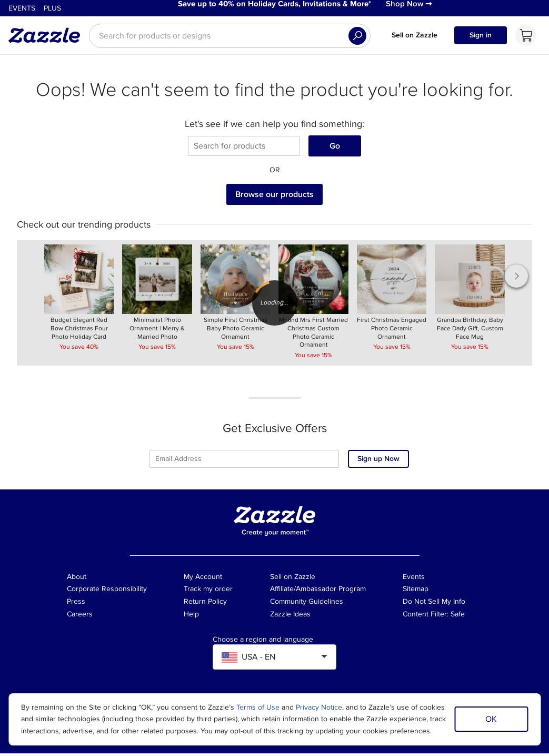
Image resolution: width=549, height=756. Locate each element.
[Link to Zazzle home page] (48, 38)
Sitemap (416, 592)
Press (76, 605)
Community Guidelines (307, 605)
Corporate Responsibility (107, 592)
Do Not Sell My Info (434, 605)
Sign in (481, 38)
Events (22, 10)
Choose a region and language (263, 642)
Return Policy (205, 605)
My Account (203, 579)
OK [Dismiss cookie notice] (491, 719)
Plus (52, 10)
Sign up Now (378, 462)
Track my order (208, 592)
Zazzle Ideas (290, 617)
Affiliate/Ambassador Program (318, 592)
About (77, 579)
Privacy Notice (319, 707)
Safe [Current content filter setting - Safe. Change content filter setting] (458, 617)
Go (335, 149)
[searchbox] (230, 38)
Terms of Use (258, 707)
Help (191, 617)
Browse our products (274, 197)
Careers (80, 617)
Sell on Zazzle (415, 38)
